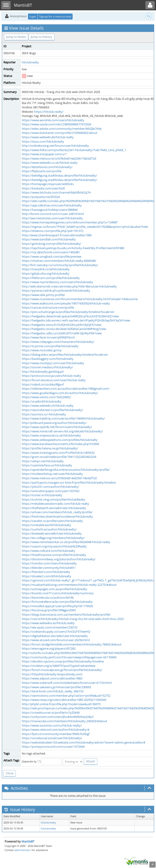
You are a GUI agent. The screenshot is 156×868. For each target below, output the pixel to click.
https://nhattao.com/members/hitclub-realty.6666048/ (59, 261)
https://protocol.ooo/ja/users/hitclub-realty (51, 376)
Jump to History (41, 37)
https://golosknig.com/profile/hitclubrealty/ (52, 244)
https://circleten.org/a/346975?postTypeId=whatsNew (59, 666)
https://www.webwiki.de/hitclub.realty (48, 137)
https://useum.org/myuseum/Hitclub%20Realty (54, 546)
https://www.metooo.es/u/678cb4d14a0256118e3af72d (59, 478)
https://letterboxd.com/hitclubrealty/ (47, 167)
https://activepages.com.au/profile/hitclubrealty (55, 589)
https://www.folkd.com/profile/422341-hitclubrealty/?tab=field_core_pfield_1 (74, 150)
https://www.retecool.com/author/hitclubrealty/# (56, 730)
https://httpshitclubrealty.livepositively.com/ (52, 674)
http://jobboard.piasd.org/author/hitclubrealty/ (54, 423)
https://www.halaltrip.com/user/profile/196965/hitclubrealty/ (63, 418)
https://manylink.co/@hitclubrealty (46, 269)
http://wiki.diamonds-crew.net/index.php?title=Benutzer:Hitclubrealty (69, 286)
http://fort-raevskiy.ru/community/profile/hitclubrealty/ (60, 265)
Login (33, 16)
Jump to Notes (16, 37)
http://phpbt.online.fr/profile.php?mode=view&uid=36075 (61, 704)
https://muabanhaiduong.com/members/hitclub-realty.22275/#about (69, 585)
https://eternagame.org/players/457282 (49, 648)
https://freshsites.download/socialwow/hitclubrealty (57, 516)
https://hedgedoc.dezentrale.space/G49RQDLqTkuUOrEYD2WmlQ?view (70, 316)
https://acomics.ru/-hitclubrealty (44, 414)
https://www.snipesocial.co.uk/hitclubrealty (51, 435)
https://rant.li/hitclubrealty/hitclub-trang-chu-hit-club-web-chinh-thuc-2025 (73, 619)
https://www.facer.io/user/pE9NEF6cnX (48, 337)
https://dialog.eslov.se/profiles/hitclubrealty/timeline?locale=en (65, 355)
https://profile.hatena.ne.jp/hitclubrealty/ (50, 448)
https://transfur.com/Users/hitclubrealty (49, 563)
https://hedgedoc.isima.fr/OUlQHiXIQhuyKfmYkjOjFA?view (62, 325)
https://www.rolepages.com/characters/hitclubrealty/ (58, 342)
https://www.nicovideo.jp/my (42, 350)
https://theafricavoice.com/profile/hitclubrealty (54, 555)
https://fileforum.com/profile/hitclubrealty (51, 278)
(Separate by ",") (31, 761)
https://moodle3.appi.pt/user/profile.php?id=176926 (57, 606)
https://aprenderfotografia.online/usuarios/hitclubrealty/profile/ (66, 470)
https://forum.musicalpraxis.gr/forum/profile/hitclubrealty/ (62, 670)
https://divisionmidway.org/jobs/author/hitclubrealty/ (59, 559)
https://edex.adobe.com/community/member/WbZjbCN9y (62, 129)
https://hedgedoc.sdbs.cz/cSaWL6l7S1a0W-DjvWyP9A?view (62, 333)
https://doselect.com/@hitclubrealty (47, 576)
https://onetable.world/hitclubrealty (46, 525)
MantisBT (28, 841)
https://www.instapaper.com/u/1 (44, 154)
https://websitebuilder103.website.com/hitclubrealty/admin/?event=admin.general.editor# (83, 742)
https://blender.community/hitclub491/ (49, 568)
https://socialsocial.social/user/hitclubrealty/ (52, 738)
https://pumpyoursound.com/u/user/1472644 (53, 747)
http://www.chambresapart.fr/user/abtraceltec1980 (57, 235)
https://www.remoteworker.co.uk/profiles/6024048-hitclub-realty (66, 542)
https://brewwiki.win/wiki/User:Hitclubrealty (52, 533)
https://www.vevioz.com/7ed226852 (46, 397)
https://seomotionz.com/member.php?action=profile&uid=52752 (66, 696)
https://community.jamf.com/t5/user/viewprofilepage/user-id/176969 (69, 657)
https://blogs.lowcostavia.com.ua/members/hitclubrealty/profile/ (66, 614)
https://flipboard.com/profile (42, 171)
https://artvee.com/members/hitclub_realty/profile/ (57, 512)
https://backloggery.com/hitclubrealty (48, 359)
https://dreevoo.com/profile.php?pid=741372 (53, 231)
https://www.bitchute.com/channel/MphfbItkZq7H (56, 192)
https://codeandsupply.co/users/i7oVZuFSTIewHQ (56, 631)
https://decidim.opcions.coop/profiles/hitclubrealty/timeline (63, 661)
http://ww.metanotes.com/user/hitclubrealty (52, 218)
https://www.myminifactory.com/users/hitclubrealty (57, 282)
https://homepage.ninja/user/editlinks (48, 184)
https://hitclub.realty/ (49, 112)
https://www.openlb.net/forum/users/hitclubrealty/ (57, 427)
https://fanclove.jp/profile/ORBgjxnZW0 (49, 610)
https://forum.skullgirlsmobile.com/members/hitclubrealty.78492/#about (72, 644)
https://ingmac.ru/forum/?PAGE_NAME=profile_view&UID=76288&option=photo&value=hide (85, 227)
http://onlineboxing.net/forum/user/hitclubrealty (55, 146)
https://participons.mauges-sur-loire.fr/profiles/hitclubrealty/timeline (69, 482)
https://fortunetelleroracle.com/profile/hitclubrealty (57, 602)
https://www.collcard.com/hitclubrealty (48, 551)
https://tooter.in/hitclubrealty (42, 495)
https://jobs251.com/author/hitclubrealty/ (51, 487)
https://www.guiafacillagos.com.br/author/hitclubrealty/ (60, 393)
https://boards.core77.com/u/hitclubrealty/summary (58, 593)
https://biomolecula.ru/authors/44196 (48, 597)
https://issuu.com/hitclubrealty (43, 141)
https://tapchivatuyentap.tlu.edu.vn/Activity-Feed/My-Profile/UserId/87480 (73, 248)
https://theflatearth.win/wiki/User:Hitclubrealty (54, 508)
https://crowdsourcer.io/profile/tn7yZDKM (51, 713)
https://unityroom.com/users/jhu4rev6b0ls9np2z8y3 (58, 717)
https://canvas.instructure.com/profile (48, 307)
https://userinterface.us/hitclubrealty (47, 465)
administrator (23, 850)
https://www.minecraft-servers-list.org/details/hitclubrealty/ (62, 431)
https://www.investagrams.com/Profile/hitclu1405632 (58, 453)
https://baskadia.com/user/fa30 (43, 188)
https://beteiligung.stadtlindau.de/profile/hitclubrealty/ (59, 175)
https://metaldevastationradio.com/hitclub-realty (55, 504)
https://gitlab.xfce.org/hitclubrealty (46, 273)
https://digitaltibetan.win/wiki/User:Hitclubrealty (55, 636)
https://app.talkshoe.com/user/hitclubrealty (52, 205)
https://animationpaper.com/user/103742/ (51, 491)
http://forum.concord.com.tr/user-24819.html (53, 214)
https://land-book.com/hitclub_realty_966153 (53, 691)
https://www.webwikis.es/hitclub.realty (48, 623)
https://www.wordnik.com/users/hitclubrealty (53, 120)
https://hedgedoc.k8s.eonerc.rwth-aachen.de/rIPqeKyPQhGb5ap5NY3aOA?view (76, 320)
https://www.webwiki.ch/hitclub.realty (48, 406)
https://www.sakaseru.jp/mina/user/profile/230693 (56, 687)
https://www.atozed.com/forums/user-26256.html (56, 640)
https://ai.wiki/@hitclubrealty (42, 401)
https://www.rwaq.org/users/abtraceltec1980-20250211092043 (64, 700)
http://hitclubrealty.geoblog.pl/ (43, 372)
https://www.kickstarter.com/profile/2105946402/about (60, 133)
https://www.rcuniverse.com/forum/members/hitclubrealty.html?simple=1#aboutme (80, 299)
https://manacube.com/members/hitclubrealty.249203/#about (64, 721)
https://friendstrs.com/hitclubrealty (46, 572)
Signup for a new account (55, 16)
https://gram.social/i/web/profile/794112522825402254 (59, 457)
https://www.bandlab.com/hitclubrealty (49, 239)
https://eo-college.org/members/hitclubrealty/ (53, 538)
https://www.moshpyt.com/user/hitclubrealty (53, 363)
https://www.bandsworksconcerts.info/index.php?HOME (60, 444)
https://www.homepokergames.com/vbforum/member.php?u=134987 (70, 222)
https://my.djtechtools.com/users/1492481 (51, 252)
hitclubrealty (30, 62)
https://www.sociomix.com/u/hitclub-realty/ (52, 725)
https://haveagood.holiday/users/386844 (50, 210)
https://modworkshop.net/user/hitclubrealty (52, 474)
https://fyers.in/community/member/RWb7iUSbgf (56, 734)
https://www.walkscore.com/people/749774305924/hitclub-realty (66, 303)
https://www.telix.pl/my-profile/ (43, 295)
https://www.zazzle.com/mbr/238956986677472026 (56, 124)
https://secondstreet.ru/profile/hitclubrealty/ (52, 410)
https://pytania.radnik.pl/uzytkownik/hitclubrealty (56, 290)
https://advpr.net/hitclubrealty (43, 461)
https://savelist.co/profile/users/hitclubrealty (52, 521)
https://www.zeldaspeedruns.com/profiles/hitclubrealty (60, 440)
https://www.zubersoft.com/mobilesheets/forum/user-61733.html (67, 683)
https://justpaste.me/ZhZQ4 (41, 197)
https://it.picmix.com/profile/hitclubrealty (50, 346)
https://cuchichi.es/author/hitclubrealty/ (49, 529)
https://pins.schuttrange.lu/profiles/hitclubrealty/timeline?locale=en (68, 312)
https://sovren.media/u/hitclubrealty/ (47, 367)
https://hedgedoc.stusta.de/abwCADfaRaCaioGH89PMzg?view (64, 329)
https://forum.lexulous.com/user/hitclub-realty (54, 380)
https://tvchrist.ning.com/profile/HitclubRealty (53, 499)
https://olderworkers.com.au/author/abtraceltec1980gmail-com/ (66, 389)
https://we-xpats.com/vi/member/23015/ (50, 627)
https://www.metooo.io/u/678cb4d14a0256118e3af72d (59, 158)
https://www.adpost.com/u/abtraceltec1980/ (52, 678)
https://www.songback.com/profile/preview (52, 256)
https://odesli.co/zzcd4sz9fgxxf (43, 384)
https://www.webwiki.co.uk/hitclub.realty (50, 163)
